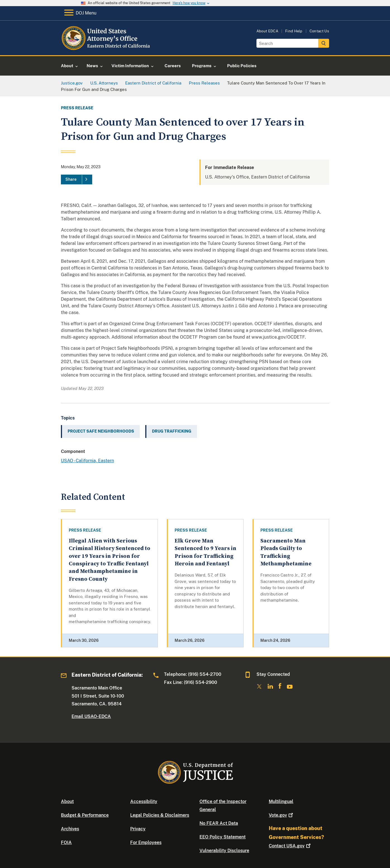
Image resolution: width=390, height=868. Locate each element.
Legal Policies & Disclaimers (160, 815)
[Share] (77, 180)
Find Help (294, 31)
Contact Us (319, 31)
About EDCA (267, 31)
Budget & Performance (85, 815)
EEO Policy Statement (223, 837)
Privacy (138, 829)
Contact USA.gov (290, 846)
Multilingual (281, 801)
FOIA (66, 842)
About (67, 801)
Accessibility (144, 801)
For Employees (146, 842)
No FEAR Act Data (219, 823)
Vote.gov (281, 815)
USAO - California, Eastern (87, 461)
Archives (70, 829)
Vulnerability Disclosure (224, 851)
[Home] (106, 49)
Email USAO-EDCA (91, 716)
